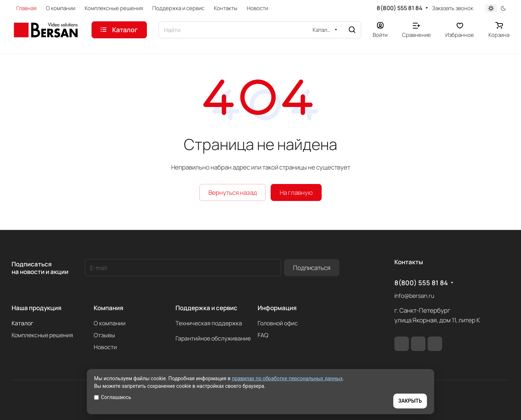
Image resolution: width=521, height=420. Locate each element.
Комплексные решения (42, 335)
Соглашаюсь (113, 397)
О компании (110, 323)
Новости (105, 347)
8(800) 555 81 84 (400, 8)
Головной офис (278, 323)
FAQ (263, 335)
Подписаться (312, 268)
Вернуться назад (233, 192)
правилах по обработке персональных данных (287, 378)
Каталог (22, 323)
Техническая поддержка (209, 323)
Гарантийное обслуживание (213, 338)
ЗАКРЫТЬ (410, 401)
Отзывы (104, 335)
